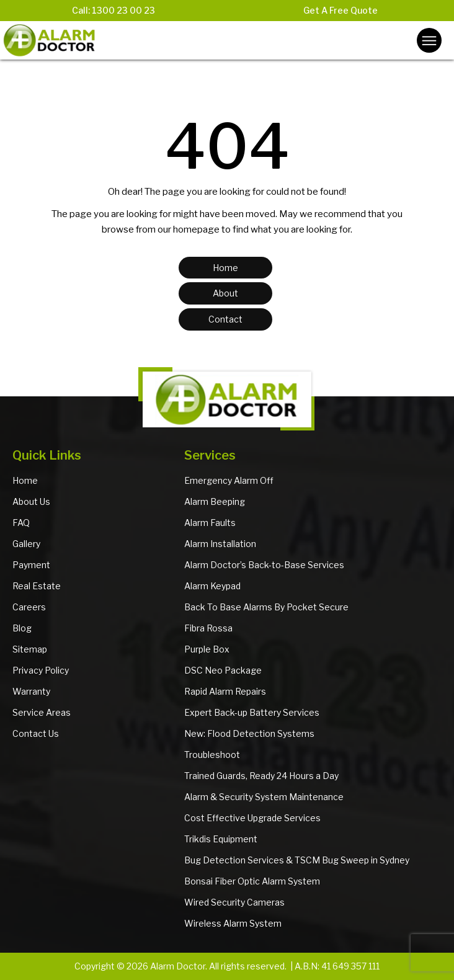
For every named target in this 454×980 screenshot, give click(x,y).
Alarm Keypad (212, 586)
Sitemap (30, 649)
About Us (31, 501)
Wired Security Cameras (234, 902)
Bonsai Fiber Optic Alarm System (252, 881)
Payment (31, 565)
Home (25, 480)
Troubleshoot (212, 755)
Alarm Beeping (215, 501)
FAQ (21, 523)
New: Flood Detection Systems (249, 733)
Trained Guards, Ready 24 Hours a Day (261, 776)
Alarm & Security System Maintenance (264, 797)
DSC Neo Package (223, 670)
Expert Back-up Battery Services (252, 712)
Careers (29, 607)
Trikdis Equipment (221, 839)
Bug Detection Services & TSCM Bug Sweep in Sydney (297, 860)
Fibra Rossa (208, 628)
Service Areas (42, 712)
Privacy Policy (41, 670)
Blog (22, 628)
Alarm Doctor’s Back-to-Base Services (264, 565)
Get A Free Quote (340, 10)
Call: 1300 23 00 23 (113, 10)
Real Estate (37, 586)
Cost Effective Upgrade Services (252, 818)
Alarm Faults (210, 523)
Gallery (26, 544)
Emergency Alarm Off (229, 480)
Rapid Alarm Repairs (225, 691)
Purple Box (207, 649)
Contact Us (36, 733)
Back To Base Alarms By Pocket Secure (266, 607)
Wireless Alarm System (233, 923)
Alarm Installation (220, 544)
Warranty (31, 691)
